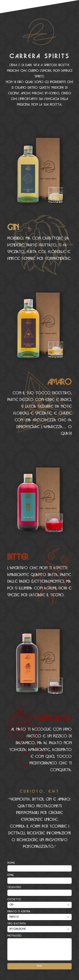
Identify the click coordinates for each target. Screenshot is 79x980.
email (11, 875)
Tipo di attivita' (17, 924)
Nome (11, 863)
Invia (39, 966)
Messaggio (14, 936)
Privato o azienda (19, 912)
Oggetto (14, 899)
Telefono (14, 887)
